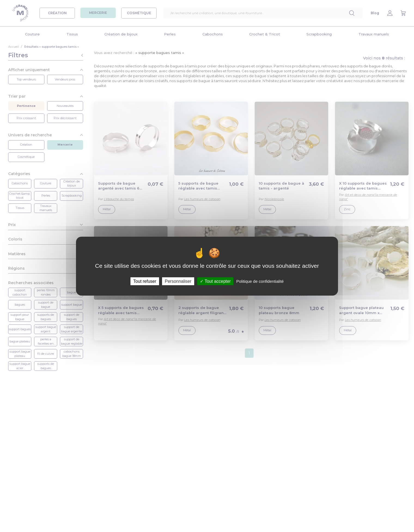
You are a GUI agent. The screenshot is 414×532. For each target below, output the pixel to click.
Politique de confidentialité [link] (260, 281)
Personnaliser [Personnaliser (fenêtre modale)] (178, 281)
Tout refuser (145, 281)
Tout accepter (215, 281)
